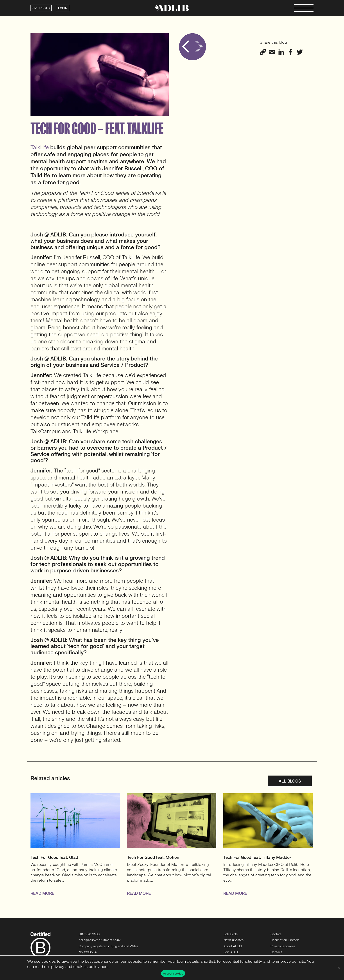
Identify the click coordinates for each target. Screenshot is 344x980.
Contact (276, 952)
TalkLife (40, 148)
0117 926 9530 (89, 934)
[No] (339, 968)
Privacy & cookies (283, 946)
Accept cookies (173, 974)
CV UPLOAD (41, 8)
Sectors (276, 934)
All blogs (290, 781)
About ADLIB (233, 946)
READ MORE (42, 894)
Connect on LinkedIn (285, 940)
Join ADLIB (231, 952)
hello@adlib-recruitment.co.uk (100, 940)
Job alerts (231, 934)
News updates (234, 940)
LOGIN (63, 8)
